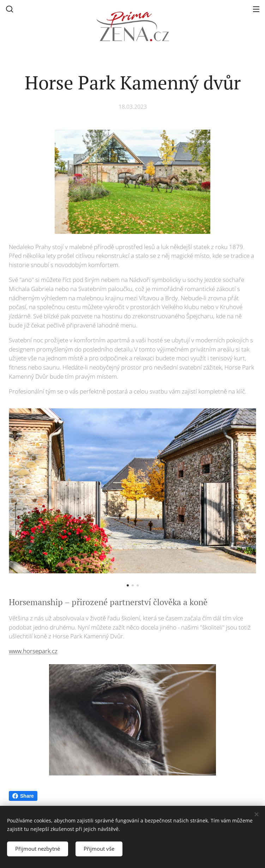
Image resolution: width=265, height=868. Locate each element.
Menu (256, 9)
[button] (10, 9)
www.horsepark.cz (33, 651)
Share (23, 796)
